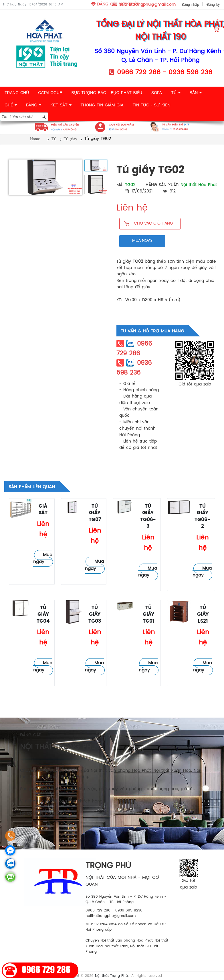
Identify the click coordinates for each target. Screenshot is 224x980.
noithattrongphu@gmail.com (147, 5)
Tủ (54, 139)
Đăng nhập (190, 5)
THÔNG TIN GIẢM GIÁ (102, 105)
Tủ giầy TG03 (95, 615)
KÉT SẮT (61, 105)
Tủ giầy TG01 (148, 615)
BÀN (196, 93)
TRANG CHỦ (17, 93)
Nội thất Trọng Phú (111, 976)
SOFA (157, 93)
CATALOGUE (50, 93)
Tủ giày (71, 139)
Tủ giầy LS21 (203, 615)
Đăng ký (213, 5)
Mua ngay (43, 559)
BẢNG (34, 105)
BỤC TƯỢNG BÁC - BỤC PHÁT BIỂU (107, 93)
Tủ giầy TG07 (95, 513)
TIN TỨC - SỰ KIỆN (152, 105)
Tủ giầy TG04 (43, 615)
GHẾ (11, 105)
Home (35, 139)
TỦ (176, 93)
